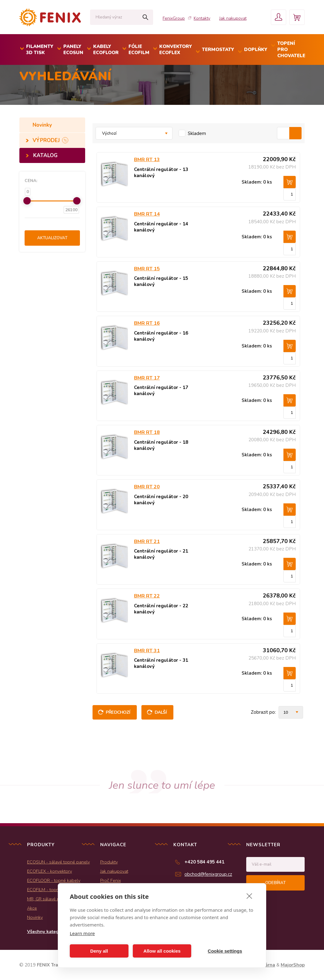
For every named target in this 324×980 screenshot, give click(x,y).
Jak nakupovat (233, 18)
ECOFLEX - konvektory (49, 871)
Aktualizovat (52, 238)
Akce (32, 908)
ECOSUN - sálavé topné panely (58, 862)
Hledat (145, 17)
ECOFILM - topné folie (49, 890)
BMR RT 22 (147, 596)
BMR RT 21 (147, 542)
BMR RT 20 (147, 487)
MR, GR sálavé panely (49, 899)
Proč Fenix (111, 880)
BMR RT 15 (147, 269)
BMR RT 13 (147, 160)
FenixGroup (174, 18)
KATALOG (45, 155)
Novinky (43, 125)
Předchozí (118, 712)
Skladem (197, 133)
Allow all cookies (162, 951)
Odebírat (275, 883)
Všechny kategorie (47, 931)
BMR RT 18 (147, 432)
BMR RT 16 (147, 323)
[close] (249, 896)
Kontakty (202, 18)
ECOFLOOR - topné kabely (54, 880)
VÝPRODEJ (47, 140)
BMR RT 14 (147, 214)
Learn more (82, 933)
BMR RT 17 (147, 378)
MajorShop (293, 965)
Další (161, 712)
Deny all (99, 951)
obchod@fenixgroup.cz (208, 874)
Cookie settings (225, 951)
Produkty (109, 862)
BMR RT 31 (147, 651)
